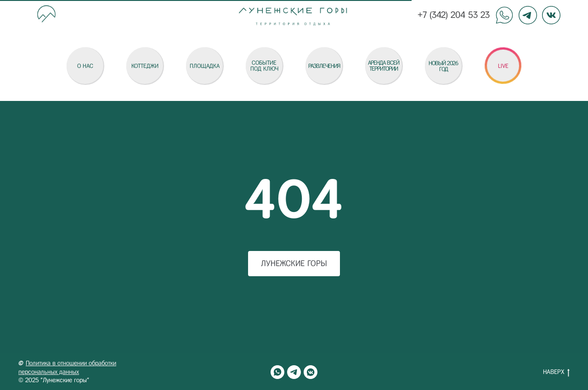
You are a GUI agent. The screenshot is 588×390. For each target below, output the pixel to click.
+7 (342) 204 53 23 (454, 15)
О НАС (85, 66)
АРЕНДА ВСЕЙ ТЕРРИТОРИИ (384, 66)
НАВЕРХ (556, 373)
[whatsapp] (277, 372)
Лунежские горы (294, 263)
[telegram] (294, 372)
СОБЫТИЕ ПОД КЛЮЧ (264, 66)
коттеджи (145, 66)
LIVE (503, 66)
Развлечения (324, 66)
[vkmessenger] (311, 372)
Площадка (205, 66)
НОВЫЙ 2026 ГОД (443, 66)
